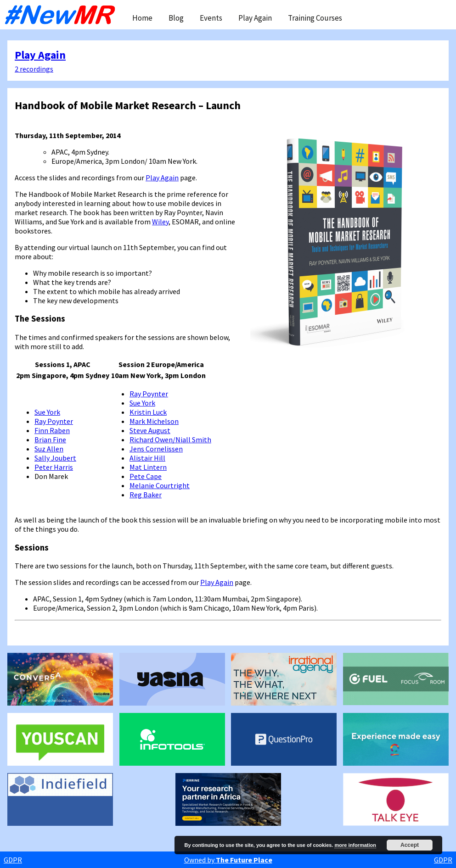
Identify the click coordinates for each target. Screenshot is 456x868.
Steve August (150, 430)
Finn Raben (52, 430)
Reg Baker (146, 495)
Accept (410, 845)
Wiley (160, 222)
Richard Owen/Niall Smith (170, 440)
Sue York (47, 412)
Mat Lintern (148, 467)
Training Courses (315, 18)
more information (355, 845)
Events (211, 18)
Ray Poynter (54, 421)
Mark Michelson (154, 421)
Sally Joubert (55, 458)
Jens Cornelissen (156, 449)
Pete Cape (146, 476)
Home (142, 18)
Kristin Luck (148, 412)
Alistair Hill (147, 458)
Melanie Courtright (160, 485)
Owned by (228, 860)
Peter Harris (54, 467)
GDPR (13, 860)
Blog (176, 18)
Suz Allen (49, 449)
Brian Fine (50, 440)
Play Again (255, 18)
